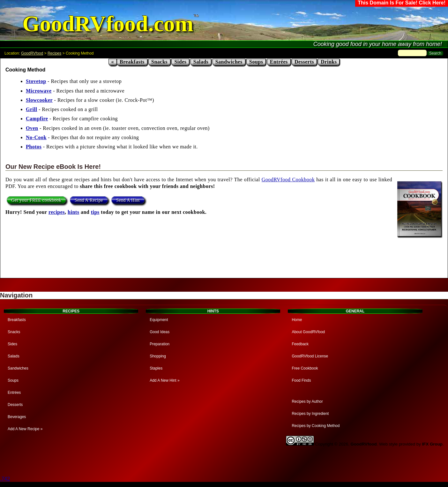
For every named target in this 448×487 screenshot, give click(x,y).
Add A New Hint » (164, 380)
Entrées (279, 62)
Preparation (160, 344)
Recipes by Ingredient (310, 414)
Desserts (304, 62)
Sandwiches (229, 62)
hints (73, 212)
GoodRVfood (32, 53)
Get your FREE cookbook (37, 200)
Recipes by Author (307, 401)
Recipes (54, 53)
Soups (256, 62)
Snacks (159, 62)
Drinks (329, 62)
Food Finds (301, 380)
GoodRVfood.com (108, 24)
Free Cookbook (305, 368)
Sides (180, 62)
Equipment (159, 320)
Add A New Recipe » (25, 429)
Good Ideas (160, 332)
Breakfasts (132, 62)
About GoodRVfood (308, 332)
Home (297, 320)
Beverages (17, 417)
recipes (57, 212)
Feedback (300, 344)
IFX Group (432, 444)
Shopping (158, 356)
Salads (201, 62)
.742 (5, 479)
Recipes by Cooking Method (316, 426)
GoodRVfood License (310, 356)
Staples (156, 368)
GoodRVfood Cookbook (288, 180)
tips (95, 212)
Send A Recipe (89, 200)
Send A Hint (128, 200)
